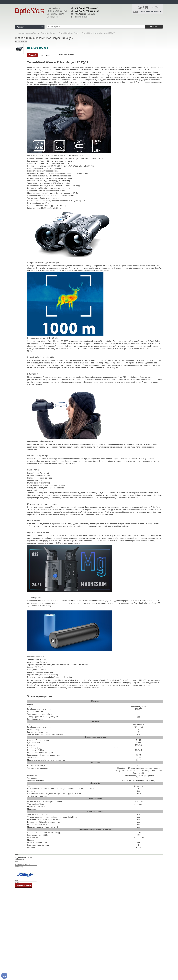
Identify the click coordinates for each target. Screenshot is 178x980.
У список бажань (45, 55)
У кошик (33, 55)
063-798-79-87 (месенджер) (87, 11)
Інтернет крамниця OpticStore (26, 33)
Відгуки (17, 854)
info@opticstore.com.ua (85, 14)
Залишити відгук (24, 886)
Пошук (154, 27)
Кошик (135, 11)
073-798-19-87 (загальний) (86, 8)
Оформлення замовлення (151, 11)
